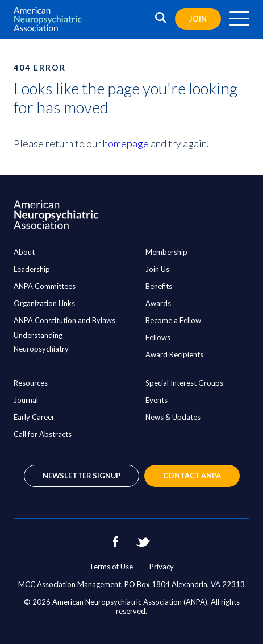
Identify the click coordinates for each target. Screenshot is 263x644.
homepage (126, 143)
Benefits (159, 286)
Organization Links (44, 303)
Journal (26, 400)
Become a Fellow (173, 320)
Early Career (34, 417)
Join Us (157, 269)
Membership (166, 252)
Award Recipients (174, 354)
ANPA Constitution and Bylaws (64, 320)
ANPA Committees (45, 286)
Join (198, 19)
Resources (31, 383)
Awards (158, 303)
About (24, 252)
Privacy (162, 567)
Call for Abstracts (43, 434)
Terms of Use (111, 567)
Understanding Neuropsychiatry (41, 342)
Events (156, 400)
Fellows (158, 337)
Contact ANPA (192, 476)
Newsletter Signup (82, 476)
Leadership (32, 269)
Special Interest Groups (184, 383)
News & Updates (173, 417)
